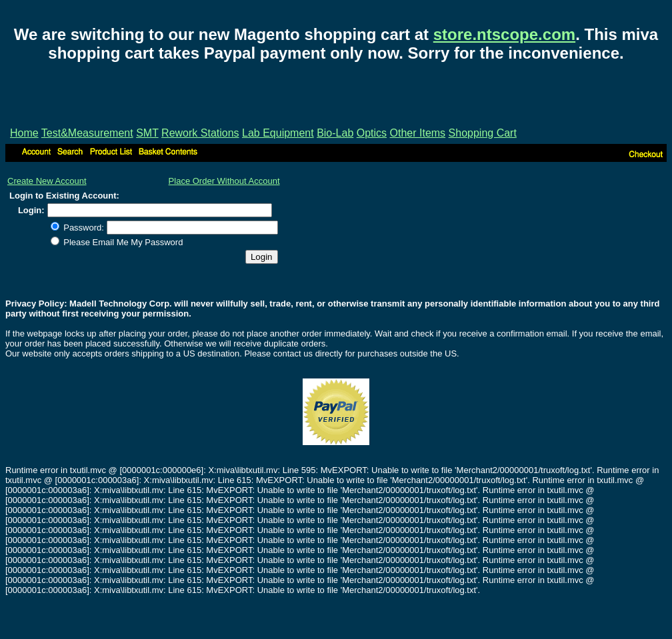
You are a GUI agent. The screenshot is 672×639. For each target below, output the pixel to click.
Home (24, 133)
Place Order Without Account (224, 181)
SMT (147, 133)
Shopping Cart (483, 133)
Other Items (418, 133)
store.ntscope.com (504, 34)
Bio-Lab (335, 133)
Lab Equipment (278, 133)
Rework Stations (200, 133)
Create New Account (47, 181)
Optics (372, 133)
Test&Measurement (87, 133)
